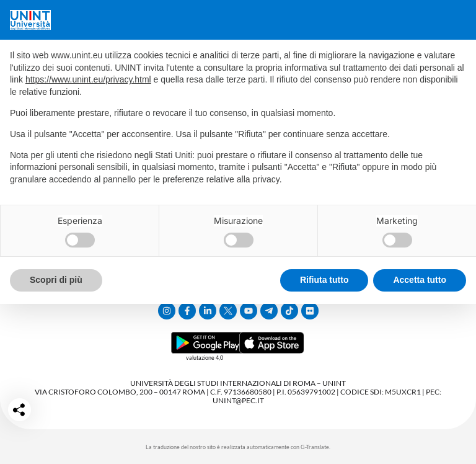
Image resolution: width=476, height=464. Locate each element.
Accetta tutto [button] (420, 280)
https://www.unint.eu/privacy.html (88, 79)
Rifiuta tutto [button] (324, 280)
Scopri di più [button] (56, 280)
